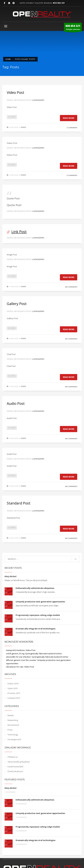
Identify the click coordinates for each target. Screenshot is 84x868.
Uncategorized (14, 739)
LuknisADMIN (38, 100)
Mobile (11, 715)
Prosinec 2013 (14, 693)
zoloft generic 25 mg (15, 654)
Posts (13, 117)
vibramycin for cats (15, 667)
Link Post (19, 232)
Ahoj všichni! (11, 576)
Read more (69, 118)
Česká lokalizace (15, 771)
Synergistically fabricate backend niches (44, 654)
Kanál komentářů (15, 767)
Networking (13, 720)
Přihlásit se (13, 757)
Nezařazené (13, 725)
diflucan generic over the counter (21, 660)
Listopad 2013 (14, 698)
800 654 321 (59, 3)
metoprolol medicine (15, 650)
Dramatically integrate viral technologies (36, 629)
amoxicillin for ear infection (18, 657)
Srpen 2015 (13, 688)
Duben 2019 (13, 684)
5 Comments (72, 128)
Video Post (16, 92)
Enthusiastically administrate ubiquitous (35, 588)
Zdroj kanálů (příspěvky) (19, 762)
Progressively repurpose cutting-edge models (38, 615)
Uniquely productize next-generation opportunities (40, 602)
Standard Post (19, 503)
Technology (13, 735)
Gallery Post (17, 304)
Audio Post (16, 403)
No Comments (71, 287)
